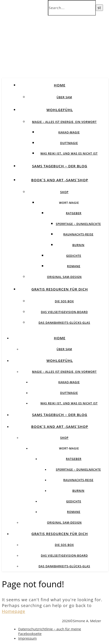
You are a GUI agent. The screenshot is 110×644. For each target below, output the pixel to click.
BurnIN (78, 245)
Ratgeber (74, 213)
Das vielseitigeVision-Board (64, 312)
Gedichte (74, 256)
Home (60, 85)
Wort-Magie (69, 203)
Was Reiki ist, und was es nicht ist (69, 154)
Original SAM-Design (64, 277)
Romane (74, 266)
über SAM (64, 97)
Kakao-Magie (69, 132)
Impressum (27, 638)
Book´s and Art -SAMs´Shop (60, 180)
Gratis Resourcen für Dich (60, 289)
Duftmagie (69, 143)
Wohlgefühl (60, 110)
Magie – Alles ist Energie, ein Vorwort (64, 122)
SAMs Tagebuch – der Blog (60, 166)
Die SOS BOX (64, 301)
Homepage (14, 611)
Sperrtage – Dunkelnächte (78, 224)
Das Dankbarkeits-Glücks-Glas (64, 323)
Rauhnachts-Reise (78, 234)
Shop (64, 192)
